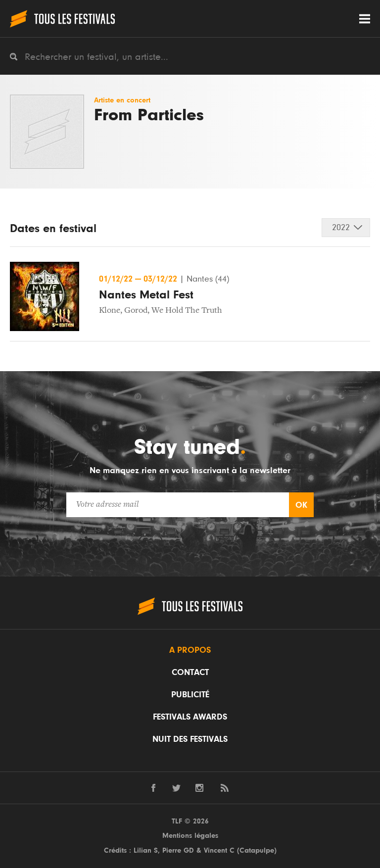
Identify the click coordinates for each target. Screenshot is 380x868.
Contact (190, 673)
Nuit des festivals (190, 739)
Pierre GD (178, 850)
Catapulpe (257, 850)
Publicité (190, 695)
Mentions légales (190, 836)
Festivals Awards (190, 717)
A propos (190, 650)
